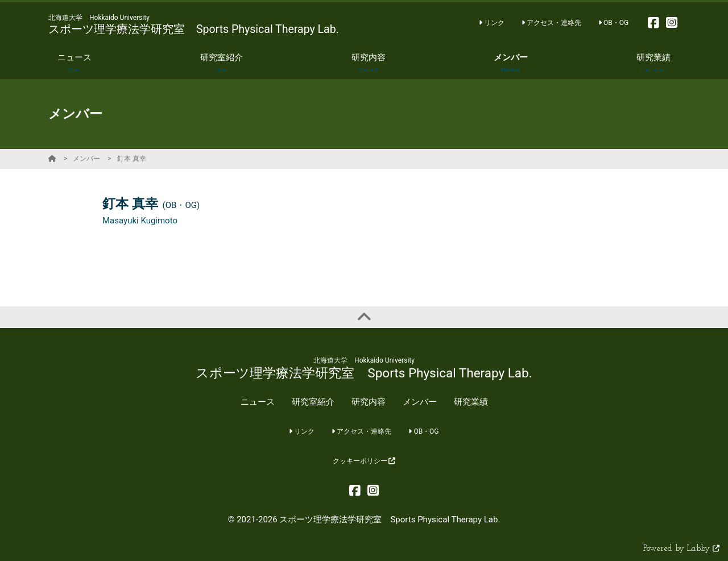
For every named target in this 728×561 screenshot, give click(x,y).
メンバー (86, 159)
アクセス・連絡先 (551, 23)
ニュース (258, 402)
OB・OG (613, 23)
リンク (492, 23)
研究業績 (471, 402)
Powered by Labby (681, 549)
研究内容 (369, 402)
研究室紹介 (313, 402)
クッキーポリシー (364, 461)
